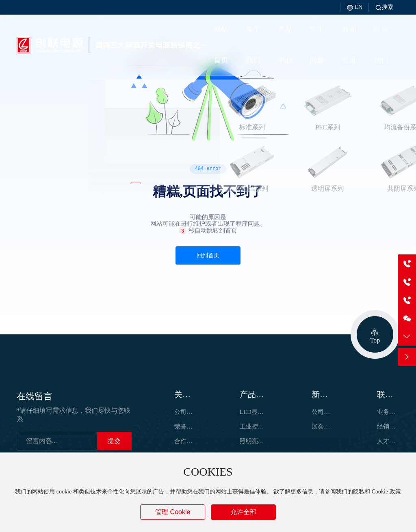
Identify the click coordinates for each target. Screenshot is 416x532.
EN (354, 7)
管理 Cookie (173, 512)
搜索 (384, 7)
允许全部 (243, 512)
